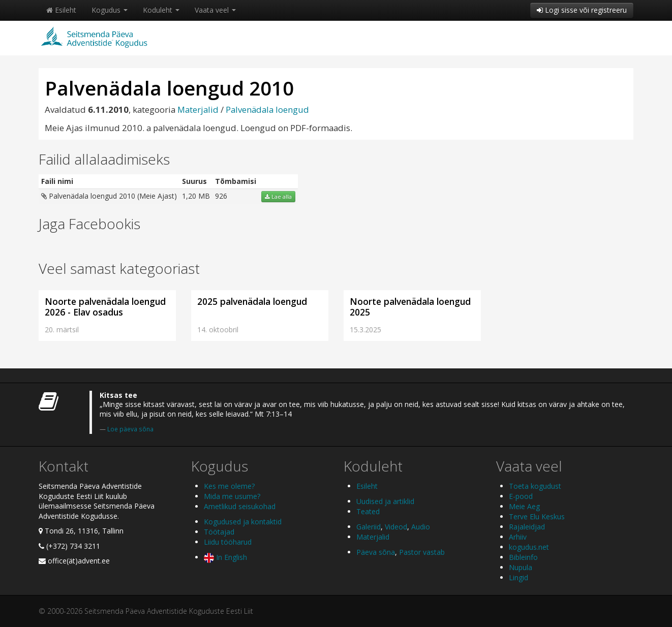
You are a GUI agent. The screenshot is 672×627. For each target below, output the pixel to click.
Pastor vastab (422, 552)
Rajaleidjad (527, 527)
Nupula (521, 567)
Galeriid (369, 527)
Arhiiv (518, 537)
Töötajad (219, 532)
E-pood (521, 496)
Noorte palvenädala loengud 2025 (410, 307)
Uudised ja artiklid (385, 501)
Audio (421, 527)
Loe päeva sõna (130, 429)
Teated (368, 511)
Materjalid (198, 109)
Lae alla (278, 197)
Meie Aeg (524, 506)
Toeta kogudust (535, 486)
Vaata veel (215, 10)
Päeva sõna (376, 552)
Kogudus (110, 10)
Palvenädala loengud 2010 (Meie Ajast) (109, 196)
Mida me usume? (232, 496)
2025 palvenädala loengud (252, 301)
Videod (396, 527)
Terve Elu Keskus (537, 516)
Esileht (61, 10)
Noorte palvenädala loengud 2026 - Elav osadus (105, 307)
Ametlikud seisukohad (240, 506)
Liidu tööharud (228, 542)
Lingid (518, 577)
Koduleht (161, 10)
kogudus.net (529, 547)
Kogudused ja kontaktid (243, 522)
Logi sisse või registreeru (582, 10)
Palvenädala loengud (267, 109)
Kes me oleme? (229, 486)
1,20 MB (196, 196)
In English (225, 557)
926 (221, 196)
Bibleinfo (523, 557)
